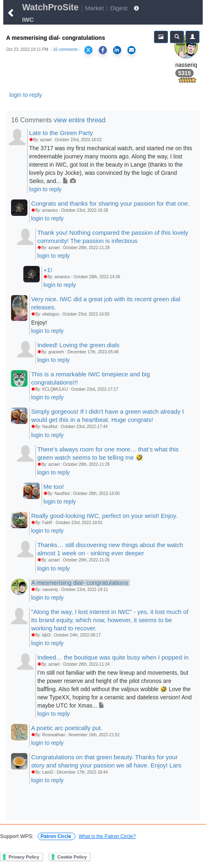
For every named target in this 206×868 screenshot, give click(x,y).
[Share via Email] (131, 50)
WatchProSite (50, 7)
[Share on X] (88, 50)
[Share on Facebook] (103, 50)
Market (95, 8)
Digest (119, 8)
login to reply (26, 95)
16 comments (66, 49)
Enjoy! (39, 323)
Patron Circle (57, 836)
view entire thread (79, 120)
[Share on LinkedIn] (117, 50)
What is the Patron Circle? (107, 836)
